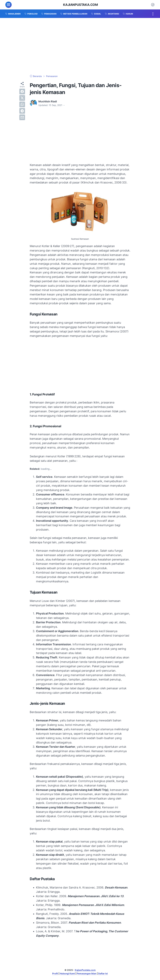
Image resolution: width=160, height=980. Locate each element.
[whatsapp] (22, 104)
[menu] (8, 5)
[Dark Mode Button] (153, 5)
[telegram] (22, 111)
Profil (55, 973)
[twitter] (22, 98)
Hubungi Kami (67, 973)
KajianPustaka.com (80, 5)
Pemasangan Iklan (87, 973)
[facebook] (22, 91)
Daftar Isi (103, 973)
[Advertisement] (80, 46)
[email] (22, 117)
